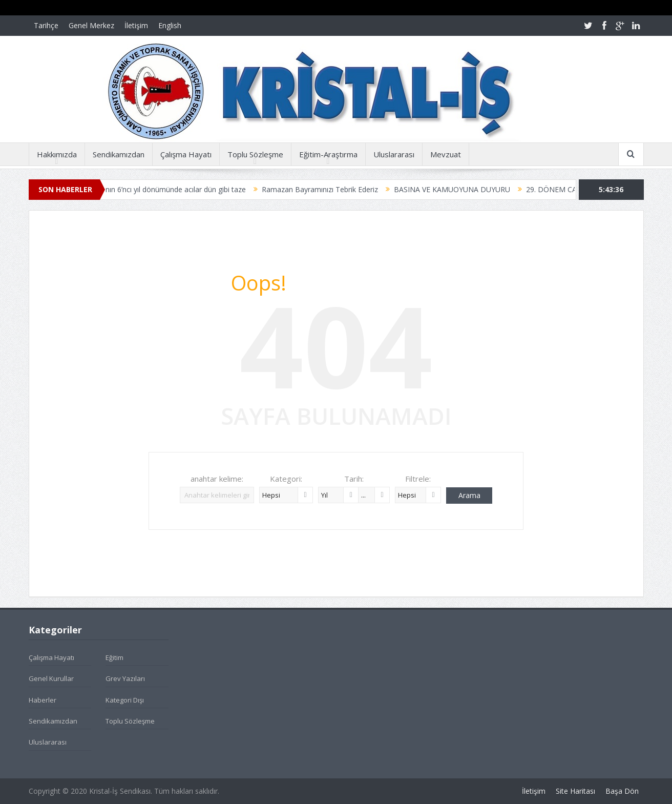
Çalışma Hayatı (186, 154)
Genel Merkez (91, 25)
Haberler (43, 700)
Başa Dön (622, 791)
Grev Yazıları (125, 678)
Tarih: (354, 479)
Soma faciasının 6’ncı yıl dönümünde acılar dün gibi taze (166, 189)
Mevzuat (446, 154)
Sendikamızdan (119, 154)
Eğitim (114, 657)
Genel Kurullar (51, 678)
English (170, 25)
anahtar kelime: (217, 479)
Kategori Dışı (125, 700)
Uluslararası (394, 154)
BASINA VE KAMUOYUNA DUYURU (464, 189)
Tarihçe (46, 25)
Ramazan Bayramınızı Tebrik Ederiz (332, 189)
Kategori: (286, 479)
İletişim (136, 25)
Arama (469, 495)
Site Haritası (575, 791)
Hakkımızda (57, 154)
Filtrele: (418, 479)
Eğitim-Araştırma (328, 154)
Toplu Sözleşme (255, 154)
